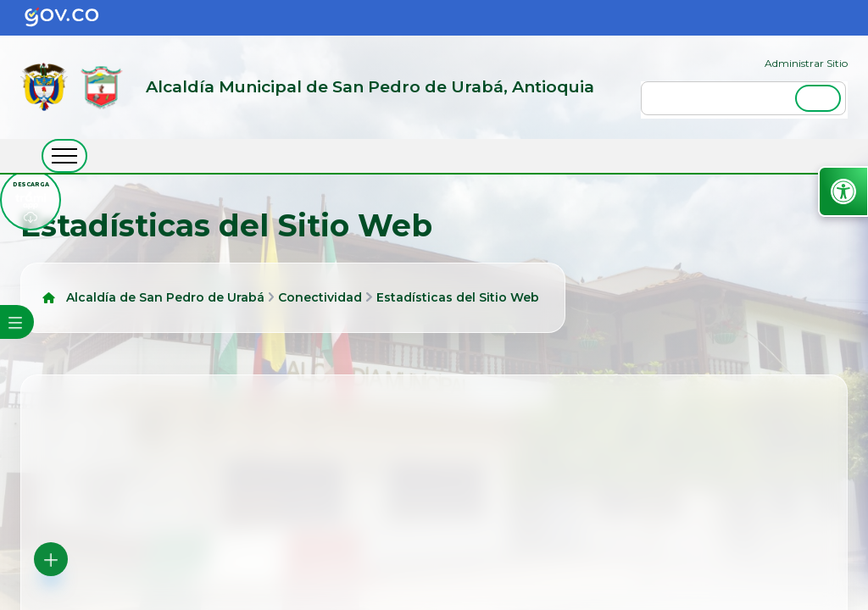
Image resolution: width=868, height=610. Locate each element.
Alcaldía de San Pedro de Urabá (165, 297)
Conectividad (320, 297)
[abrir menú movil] (64, 156)
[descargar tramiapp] (31, 200)
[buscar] (743, 98)
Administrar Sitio (806, 63)
